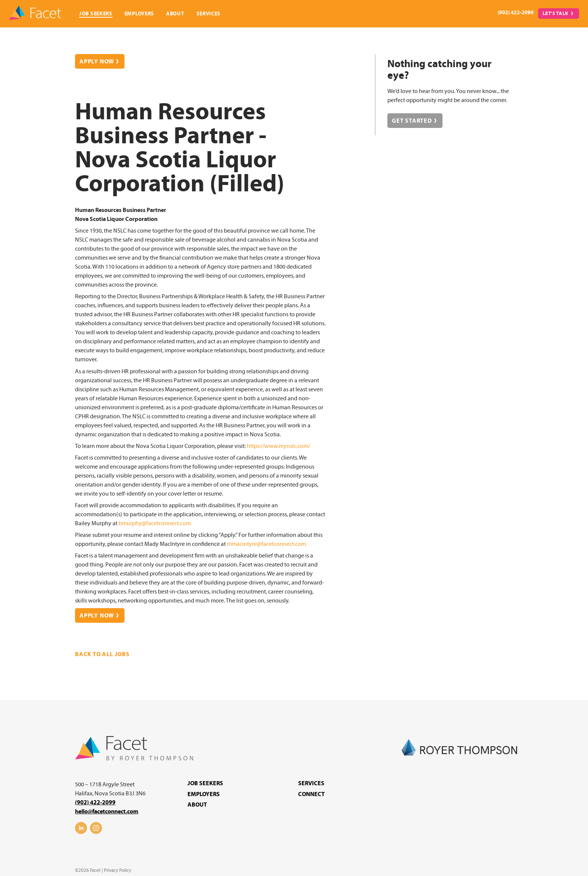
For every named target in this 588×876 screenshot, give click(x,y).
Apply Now (97, 62)
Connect (311, 794)
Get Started (412, 121)
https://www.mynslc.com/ (278, 446)
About (175, 14)
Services (209, 14)
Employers (139, 14)
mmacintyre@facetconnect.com (266, 544)
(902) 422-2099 (516, 13)
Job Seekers (96, 14)
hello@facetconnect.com (107, 811)
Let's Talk (556, 14)
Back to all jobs (102, 654)
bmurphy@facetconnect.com (155, 523)
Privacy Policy (118, 870)
